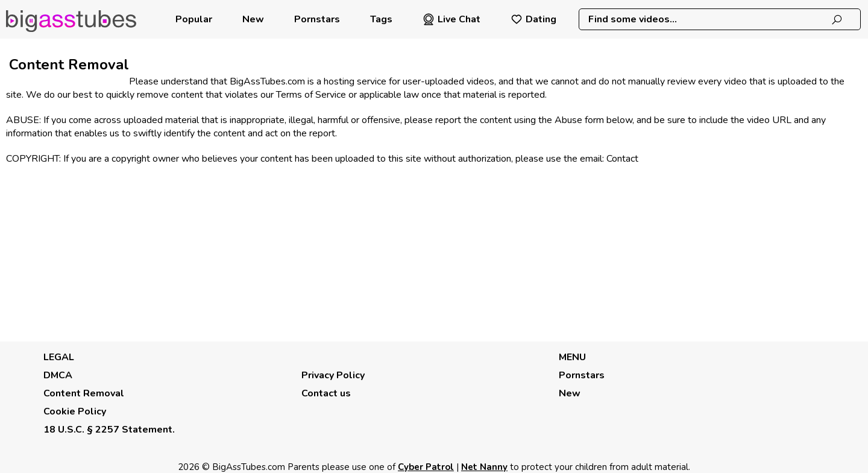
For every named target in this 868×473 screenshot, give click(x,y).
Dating (533, 19)
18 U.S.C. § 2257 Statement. (109, 430)
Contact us (326, 393)
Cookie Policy (75, 411)
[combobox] (719, 19)
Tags (381, 19)
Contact (622, 159)
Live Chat (451, 19)
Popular (194, 19)
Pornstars (317, 19)
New (253, 19)
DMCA (58, 375)
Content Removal (84, 393)
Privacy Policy (333, 375)
